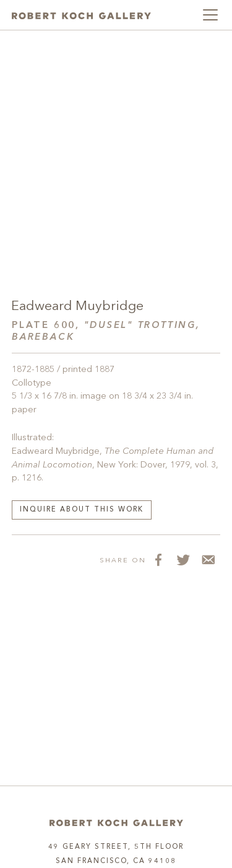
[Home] (116, 823)
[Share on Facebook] (158, 560)
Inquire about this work (82, 510)
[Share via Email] (208, 560)
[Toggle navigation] (210, 15)
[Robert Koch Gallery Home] (81, 15)
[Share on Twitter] (183, 560)
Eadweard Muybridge (77, 307)
